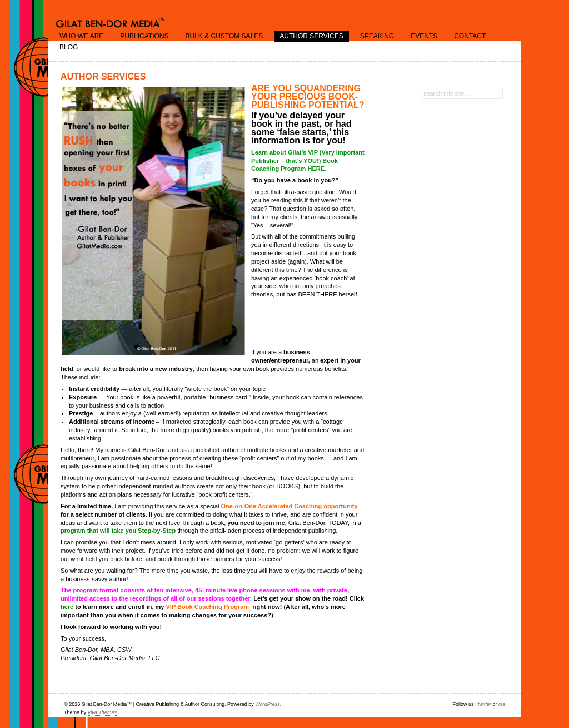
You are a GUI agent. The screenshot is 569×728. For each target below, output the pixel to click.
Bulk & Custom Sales (224, 36)
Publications (144, 36)
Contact (470, 36)
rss (502, 704)
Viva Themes (102, 712)
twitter (485, 704)
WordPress (268, 704)
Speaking (377, 36)
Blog (69, 47)
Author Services (311, 36)
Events (424, 36)
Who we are (81, 36)
